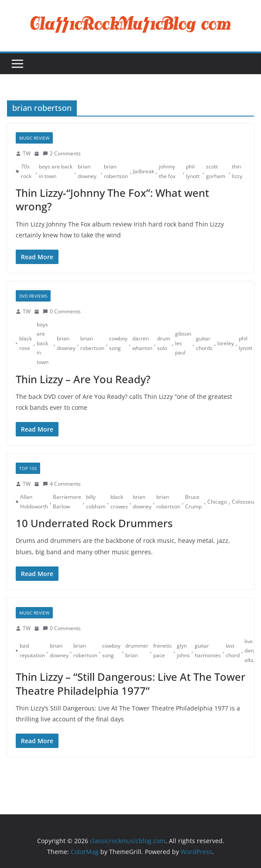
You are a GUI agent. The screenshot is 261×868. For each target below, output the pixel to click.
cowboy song (118, 343)
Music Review (34, 138)
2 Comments (62, 153)
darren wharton (142, 343)
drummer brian (137, 650)
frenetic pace (163, 650)
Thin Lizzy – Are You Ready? (83, 379)
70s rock (26, 171)
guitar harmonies (208, 650)
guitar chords (204, 343)
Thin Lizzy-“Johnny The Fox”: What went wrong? (112, 199)
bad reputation (32, 650)
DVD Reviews (33, 296)
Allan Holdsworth (34, 502)
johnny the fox (167, 171)
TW (27, 153)
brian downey (87, 171)
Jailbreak (144, 171)
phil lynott (193, 171)
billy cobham (96, 502)
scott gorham (216, 171)
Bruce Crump (193, 502)
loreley (226, 343)
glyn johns (183, 650)
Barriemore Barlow (67, 502)
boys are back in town (56, 171)
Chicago (217, 502)
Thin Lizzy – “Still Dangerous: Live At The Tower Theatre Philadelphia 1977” (130, 683)
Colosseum (245, 502)
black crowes (119, 502)
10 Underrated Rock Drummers (94, 523)
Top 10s (28, 468)
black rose (26, 343)
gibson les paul (183, 343)
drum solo (164, 343)
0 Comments (62, 311)
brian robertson (116, 171)
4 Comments (62, 484)
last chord (233, 650)
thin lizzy (237, 171)
